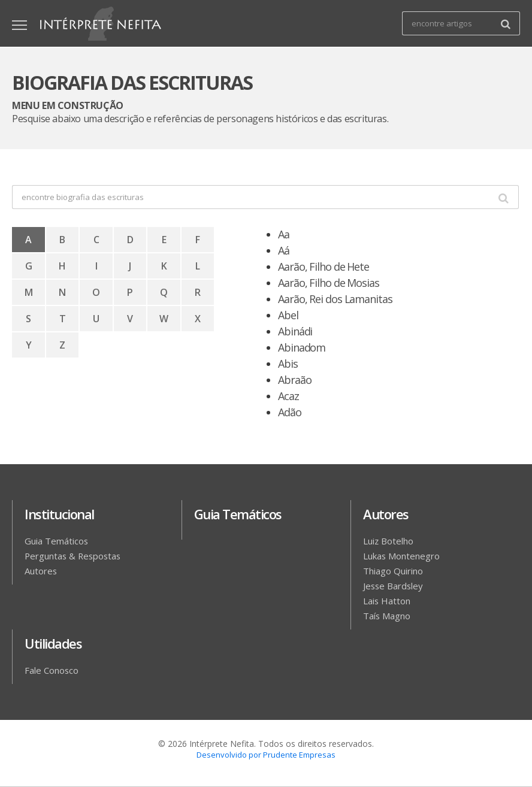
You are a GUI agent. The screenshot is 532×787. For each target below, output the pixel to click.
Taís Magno (388, 616)
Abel (288, 315)
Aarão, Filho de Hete (324, 267)
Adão (292, 412)
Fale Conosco (53, 670)
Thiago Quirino (396, 571)
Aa (284, 234)
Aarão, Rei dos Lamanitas (335, 299)
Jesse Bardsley (395, 586)
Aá (284, 250)
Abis (288, 364)
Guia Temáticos (58, 541)
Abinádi (295, 331)
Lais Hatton (388, 601)
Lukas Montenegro (404, 556)
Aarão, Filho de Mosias (329, 283)
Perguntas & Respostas (76, 556)
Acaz (288, 396)
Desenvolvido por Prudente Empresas (266, 755)
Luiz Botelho (390, 541)
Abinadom (302, 347)
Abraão (294, 380)
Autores (42, 571)
